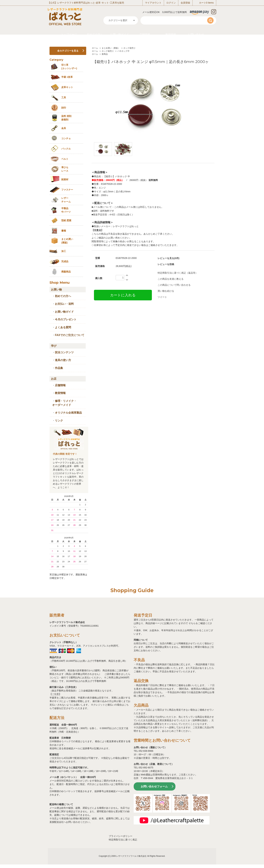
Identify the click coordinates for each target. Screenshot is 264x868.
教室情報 (171, 35)
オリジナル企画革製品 (68, 413)
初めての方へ (95, 35)
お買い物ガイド (120, 35)
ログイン (171, 3)
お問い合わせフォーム (154, 786)
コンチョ (66, 138)
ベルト (65, 159)
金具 (64, 128)
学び (54, 346)
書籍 (64, 231)
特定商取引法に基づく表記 (123, 840)
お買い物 (56, 290)
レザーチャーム (66, 200)
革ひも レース (65, 169)
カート (203, 3)
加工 (64, 251)
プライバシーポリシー (121, 836)
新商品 (105, 54)
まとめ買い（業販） (111, 48)
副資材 (65, 179)
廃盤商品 (66, 272)
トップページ (69, 35)
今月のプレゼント (66, 319)
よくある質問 (63, 327)
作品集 (59, 368)
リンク (59, 421)
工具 (64, 97)
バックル (66, 149)
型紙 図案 (66, 220)
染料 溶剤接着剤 (66, 118)
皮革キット (67, 87)
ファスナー (67, 190)
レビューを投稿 (166, 264)
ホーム (95, 48)
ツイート (162, 297)
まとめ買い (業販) (67, 241)
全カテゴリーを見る (68, 51)
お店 (54, 379)
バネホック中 (123, 51)
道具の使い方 (63, 360)
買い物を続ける (166, 291)
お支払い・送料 (64, 304)
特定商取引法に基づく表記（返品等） (178, 273)
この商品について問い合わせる (174, 285)
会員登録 (185, 3)
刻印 (64, 108)
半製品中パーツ (66, 210)
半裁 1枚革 (67, 77)
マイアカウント (153, 3)
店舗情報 (145, 35)
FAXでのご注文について (70, 335)
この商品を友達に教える (171, 279)
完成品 (65, 261)
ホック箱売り (129, 48)
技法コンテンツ (64, 352)
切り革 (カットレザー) (69, 67)
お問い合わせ (196, 35)
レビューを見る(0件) (168, 258)
